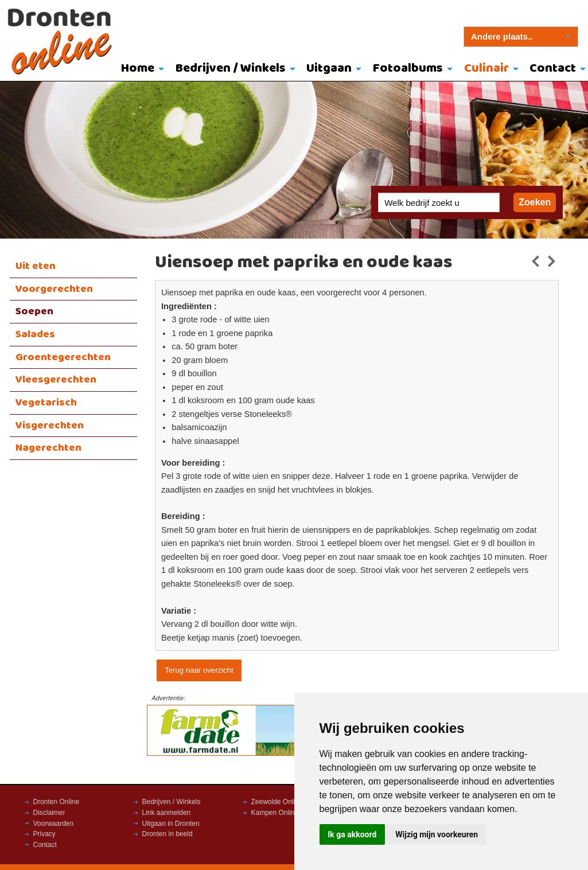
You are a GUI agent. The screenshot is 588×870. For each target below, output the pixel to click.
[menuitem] (140, 69)
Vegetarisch (46, 403)
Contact (45, 845)
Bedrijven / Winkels (231, 69)
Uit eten (36, 266)
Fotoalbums (408, 69)
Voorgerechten (54, 289)
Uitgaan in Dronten (171, 824)
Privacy (44, 834)
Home (138, 69)
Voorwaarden (54, 824)
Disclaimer (49, 813)
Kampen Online (275, 813)
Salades (35, 334)
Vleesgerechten (56, 380)
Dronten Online (57, 802)
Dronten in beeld (168, 834)
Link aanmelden (167, 813)
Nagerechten (48, 448)
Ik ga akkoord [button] (352, 834)
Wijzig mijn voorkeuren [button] (437, 834)
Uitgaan (329, 69)
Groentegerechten (63, 357)
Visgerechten (50, 426)
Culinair (486, 69)
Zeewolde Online (277, 802)
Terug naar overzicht (199, 670)
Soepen (34, 311)
